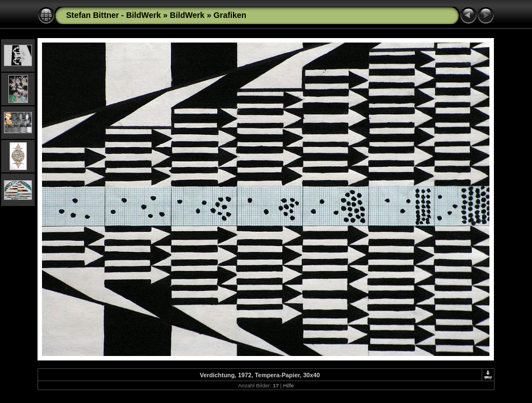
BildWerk (187, 15)
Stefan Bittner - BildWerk (113, 15)
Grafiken (230, 15)
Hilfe (289, 385)
